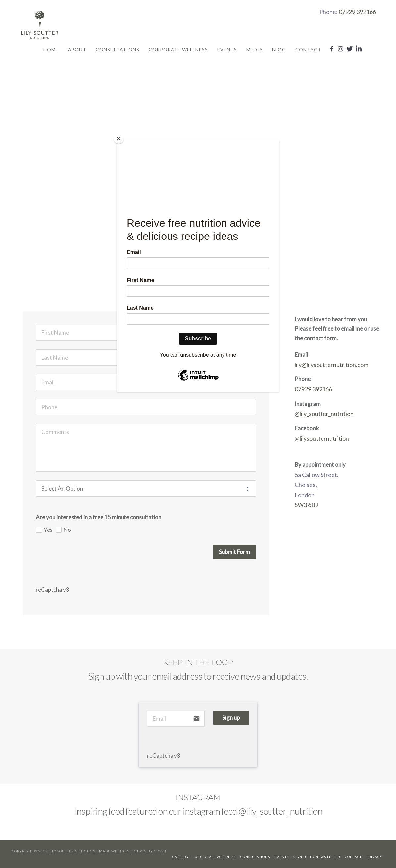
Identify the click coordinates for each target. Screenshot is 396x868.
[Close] (119, 139)
